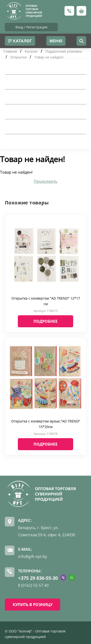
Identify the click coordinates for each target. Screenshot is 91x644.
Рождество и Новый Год (32, 141)
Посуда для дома (24, 82)
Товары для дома (24, 67)
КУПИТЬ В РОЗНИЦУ (33, 605)
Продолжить (45, 181)
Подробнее (45, 321)
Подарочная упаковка (64, 51)
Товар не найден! (49, 57)
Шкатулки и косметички (32, 112)
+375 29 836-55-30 (38, 578)
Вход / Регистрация (31, 27)
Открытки (19, 57)
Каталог (31, 51)
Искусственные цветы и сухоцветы (43, 126)
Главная (10, 51)
